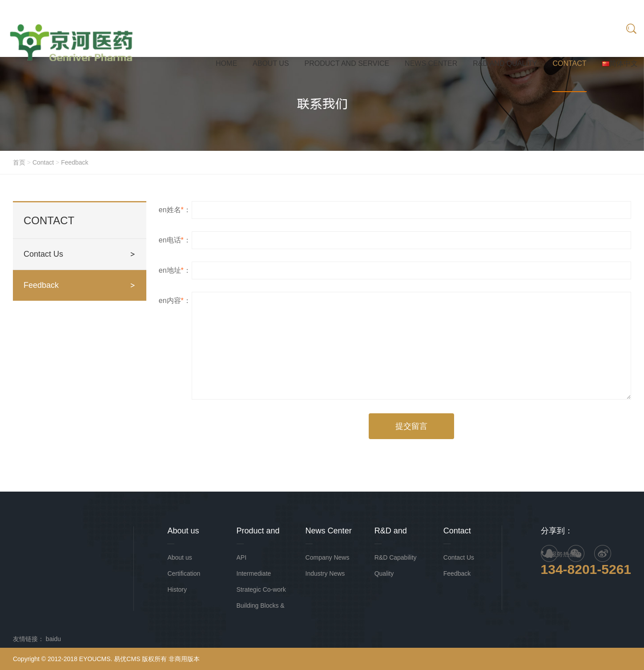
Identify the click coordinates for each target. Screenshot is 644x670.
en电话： (175, 241)
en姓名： (175, 211)
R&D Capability (396, 557)
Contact (43, 162)
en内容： (175, 302)
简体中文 (620, 63)
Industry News (325, 573)
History (177, 589)
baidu (53, 639)
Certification (184, 573)
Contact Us (43, 254)
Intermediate (254, 573)
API (242, 557)
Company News (328, 557)
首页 (19, 162)
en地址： (175, 272)
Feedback (74, 162)
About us (179, 557)
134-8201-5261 (586, 569)
